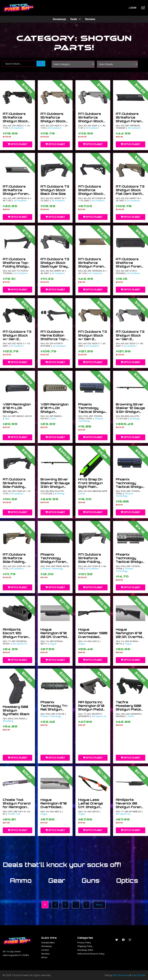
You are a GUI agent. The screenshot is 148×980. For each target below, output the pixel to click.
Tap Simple (139, 975)
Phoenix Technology (124, 495)
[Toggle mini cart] (143, 8)
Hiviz (83, 493)
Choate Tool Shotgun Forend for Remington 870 (17, 805)
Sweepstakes (48, 942)
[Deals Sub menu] (80, 19)
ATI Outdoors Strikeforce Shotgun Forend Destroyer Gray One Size (17, 194)
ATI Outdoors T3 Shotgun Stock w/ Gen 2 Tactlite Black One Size (17, 339)
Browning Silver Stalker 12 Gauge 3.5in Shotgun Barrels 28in (55, 485)
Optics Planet (17, 144)
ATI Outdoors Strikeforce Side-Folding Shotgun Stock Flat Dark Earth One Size (16, 564)
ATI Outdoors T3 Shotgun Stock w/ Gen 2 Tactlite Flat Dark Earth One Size (92, 341)
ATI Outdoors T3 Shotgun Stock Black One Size (55, 190)
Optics (127, 880)
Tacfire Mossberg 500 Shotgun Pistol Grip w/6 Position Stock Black (128, 711)
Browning (135, 418)
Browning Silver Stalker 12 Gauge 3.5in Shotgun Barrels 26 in (130, 410)
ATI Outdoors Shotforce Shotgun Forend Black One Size (130, 265)
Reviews (90, 19)
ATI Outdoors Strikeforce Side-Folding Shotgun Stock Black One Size (15, 487)
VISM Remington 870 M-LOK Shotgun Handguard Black (17, 412)
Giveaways (59, 19)
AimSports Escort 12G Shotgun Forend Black (17, 635)
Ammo (21, 880)
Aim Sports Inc (20, 644)
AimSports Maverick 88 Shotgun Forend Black (130, 805)
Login (133, 8)
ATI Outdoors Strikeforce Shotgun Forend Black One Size (130, 119)
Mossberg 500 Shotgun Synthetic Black (16, 710)
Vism (7, 418)
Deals (74, 19)
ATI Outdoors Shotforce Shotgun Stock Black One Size (91, 192)
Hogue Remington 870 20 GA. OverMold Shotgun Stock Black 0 (130, 637)
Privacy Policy (84, 942)
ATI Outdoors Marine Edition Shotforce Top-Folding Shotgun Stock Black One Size (54, 341)
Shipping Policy (85, 946)
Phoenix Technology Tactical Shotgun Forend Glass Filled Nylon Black (130, 488)
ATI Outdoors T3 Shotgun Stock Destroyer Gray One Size (55, 265)
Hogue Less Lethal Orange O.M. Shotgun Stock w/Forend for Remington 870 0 (92, 809)
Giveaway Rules (85, 950)
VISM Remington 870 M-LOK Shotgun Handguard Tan (54, 410)
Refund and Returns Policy (91, 954)
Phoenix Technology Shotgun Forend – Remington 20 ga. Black (54, 562)
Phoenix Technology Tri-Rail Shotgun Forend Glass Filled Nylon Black (54, 711)
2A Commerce (121, 975)
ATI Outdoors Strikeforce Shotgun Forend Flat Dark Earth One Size (92, 266)
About (44, 957)
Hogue (53, 644)
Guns (91, 880)
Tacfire (131, 716)
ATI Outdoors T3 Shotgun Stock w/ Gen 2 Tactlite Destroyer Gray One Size (130, 341)
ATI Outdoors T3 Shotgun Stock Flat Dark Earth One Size (130, 192)
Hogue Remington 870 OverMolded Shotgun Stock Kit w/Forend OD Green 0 (55, 809)
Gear (57, 880)
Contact (45, 950)
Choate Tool (14, 814)
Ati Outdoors (17, 128)
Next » (99, 905)
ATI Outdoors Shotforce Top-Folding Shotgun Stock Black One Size (17, 266)
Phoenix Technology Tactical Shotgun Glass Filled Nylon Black (93, 412)
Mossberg (8, 721)
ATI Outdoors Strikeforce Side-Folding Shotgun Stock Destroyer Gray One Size (92, 564)
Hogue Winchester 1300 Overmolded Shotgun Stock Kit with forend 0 (93, 637)
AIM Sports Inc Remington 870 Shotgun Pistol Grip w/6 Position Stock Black (91, 711)
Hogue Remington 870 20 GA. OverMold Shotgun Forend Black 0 (55, 637)
